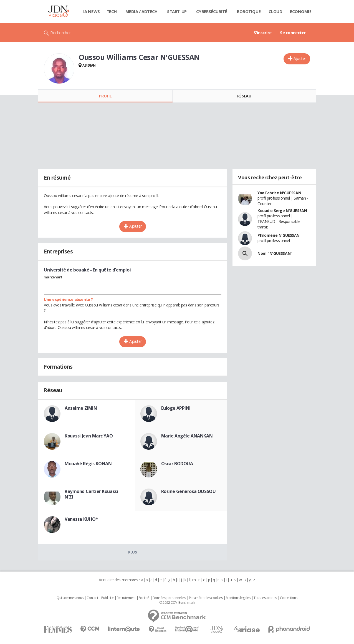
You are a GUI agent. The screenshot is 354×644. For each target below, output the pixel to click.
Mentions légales (238, 598)
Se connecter (293, 32)
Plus (132, 552)
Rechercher (61, 32)
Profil (105, 96)
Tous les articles (265, 598)
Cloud (275, 11)
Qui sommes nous (70, 598)
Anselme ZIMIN (81, 408)
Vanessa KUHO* (81, 519)
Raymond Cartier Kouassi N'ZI (91, 494)
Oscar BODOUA (177, 464)
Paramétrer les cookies (206, 598)
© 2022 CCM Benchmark (177, 603)
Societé (144, 598)
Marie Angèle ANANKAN (187, 436)
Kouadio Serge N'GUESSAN (282, 211)
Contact (92, 598)
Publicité (107, 598)
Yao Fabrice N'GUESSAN (279, 193)
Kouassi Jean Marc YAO (89, 436)
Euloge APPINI (176, 408)
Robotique (249, 11)
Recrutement (126, 598)
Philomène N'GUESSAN (279, 235)
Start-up (177, 11)
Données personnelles (169, 598)
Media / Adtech (141, 11)
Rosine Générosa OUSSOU (189, 491)
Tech (112, 11)
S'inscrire (263, 32)
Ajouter (300, 58)
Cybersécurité (212, 11)
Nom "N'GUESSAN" (275, 253)
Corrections (289, 598)
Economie (301, 11)
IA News (92, 11)
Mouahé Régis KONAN (88, 464)
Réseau (244, 96)
